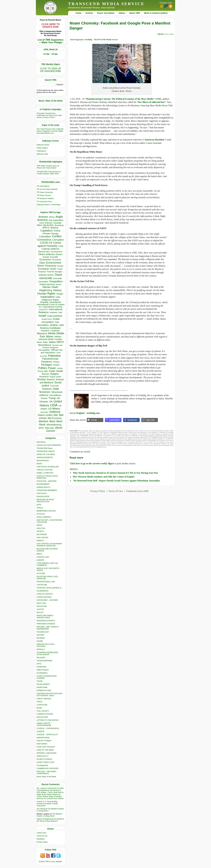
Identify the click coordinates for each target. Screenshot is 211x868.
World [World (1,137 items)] (59, 428)
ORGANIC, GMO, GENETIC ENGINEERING (48, 628)
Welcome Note (42, 154)
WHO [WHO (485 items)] (41, 428)
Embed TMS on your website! (50, 862)
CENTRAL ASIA (43, 557)
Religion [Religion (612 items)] (55, 374)
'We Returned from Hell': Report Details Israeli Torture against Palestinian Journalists (116, 481)
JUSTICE (40, 609)
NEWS (39, 464)
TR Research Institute (45, 198)
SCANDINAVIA (42, 591)
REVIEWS (41, 638)
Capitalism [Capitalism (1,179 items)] (47, 231)
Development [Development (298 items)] (57, 252)
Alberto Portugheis (44, 819)
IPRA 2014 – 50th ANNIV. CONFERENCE (47, 773)
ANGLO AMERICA (44, 517)
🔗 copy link (148, 420)
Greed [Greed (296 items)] (58, 284)
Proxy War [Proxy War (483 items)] (43, 371)
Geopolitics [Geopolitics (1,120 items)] (56, 281)
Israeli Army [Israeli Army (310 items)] (47, 319)
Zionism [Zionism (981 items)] (51, 431)
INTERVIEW (41, 667)
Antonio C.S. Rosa (44, 802)
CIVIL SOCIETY (43, 711)
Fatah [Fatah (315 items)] (60, 269)
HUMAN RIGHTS (43, 487)
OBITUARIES (42, 744)
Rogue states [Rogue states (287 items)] (55, 377)
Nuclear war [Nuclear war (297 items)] (57, 345)
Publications (41, 151)
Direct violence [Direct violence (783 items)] (47, 254)
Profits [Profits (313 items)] (60, 368)
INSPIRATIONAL (43, 738)
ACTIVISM (41, 573)
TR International (43, 186)
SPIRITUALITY (43, 756)
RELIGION (41, 658)
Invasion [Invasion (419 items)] (54, 312)
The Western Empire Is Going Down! (49, 815)
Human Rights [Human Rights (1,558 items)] (46, 293)
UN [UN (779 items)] (51, 402)
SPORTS (40, 531)
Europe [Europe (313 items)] (60, 266)
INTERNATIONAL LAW (46, 582)
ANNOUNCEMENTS (45, 458)
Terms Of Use (42, 836)
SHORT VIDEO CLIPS (45, 762)
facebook (132, 420)
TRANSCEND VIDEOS (46, 451)
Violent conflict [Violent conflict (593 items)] (45, 415)
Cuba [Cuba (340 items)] (61, 246)
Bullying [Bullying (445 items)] (54, 228)
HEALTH (40, 612)
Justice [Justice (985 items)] (54, 325)
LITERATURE (42, 705)
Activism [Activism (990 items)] (43, 217)
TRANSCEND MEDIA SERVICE (106, 4)
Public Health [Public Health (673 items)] (56, 371)
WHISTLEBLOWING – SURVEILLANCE (45, 617)
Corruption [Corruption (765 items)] (58, 240)
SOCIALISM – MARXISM (47, 481)
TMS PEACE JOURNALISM (48, 467)
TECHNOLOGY (43, 632)
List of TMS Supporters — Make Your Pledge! (51, 41)
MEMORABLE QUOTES (46, 511)
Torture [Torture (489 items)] (44, 398)
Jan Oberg (41, 809)
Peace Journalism (106, 13)
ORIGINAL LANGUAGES (47, 753)
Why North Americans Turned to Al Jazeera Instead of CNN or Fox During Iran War (115, 473)
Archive (89, 13)
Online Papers (42, 148)
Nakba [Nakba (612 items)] (52, 342)
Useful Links (41, 833)
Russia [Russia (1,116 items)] (41, 379)
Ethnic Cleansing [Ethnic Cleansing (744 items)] (47, 266)
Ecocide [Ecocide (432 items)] (54, 257)
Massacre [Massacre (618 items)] (42, 333)
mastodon (114, 420)
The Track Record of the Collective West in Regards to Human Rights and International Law (50, 131)
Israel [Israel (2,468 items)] (42, 316)
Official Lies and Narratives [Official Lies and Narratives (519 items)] (52, 351)
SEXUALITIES (42, 717)
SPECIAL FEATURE (45, 470)
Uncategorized (42, 765)
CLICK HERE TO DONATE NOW (51, 26)
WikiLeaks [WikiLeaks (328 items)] (50, 428)
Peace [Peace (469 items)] (56, 362)
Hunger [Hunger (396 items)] (60, 294)
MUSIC (39, 708)
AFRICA (40, 508)
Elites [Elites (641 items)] (42, 263)
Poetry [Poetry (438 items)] (56, 365)
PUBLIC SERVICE (44, 699)
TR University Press (44, 202)
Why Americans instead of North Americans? (47, 804)
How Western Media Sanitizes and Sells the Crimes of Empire (104, 477)
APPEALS (41, 649)
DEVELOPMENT (43, 684)
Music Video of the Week (46, 777)
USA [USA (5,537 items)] (54, 405)
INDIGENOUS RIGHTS (46, 621)
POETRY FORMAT (44, 741)
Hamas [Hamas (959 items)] (46, 287)
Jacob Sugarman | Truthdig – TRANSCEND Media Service (94, 40)
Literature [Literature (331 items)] (45, 331)
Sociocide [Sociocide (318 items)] (54, 386)
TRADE (40, 681)
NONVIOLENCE (43, 497)
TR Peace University (45, 192)
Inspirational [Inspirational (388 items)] (55, 302)
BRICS (39, 554)
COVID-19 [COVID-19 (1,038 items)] (46, 243)
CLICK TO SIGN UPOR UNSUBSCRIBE (51, 70)
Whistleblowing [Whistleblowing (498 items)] (54, 425)
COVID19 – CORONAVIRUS (48, 728)
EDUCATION (42, 606)
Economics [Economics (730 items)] (45, 260)
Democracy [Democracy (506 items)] (44, 251)
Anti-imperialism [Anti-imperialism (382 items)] (56, 220)
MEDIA (39, 525)
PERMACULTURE (44, 690)
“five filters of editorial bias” (151, 102)
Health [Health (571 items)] (55, 287)
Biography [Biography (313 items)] (59, 225)
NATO (39, 505)
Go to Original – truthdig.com (85, 413)
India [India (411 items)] (58, 297)
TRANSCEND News (45, 448)
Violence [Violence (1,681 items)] (55, 412)
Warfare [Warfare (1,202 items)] (43, 421)
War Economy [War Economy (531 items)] (55, 418)
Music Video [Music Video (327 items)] (42, 342)
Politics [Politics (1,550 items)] (43, 368)
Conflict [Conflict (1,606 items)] (57, 236)
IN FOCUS (41, 514)
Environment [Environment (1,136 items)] (54, 263)
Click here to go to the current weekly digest (92, 463)
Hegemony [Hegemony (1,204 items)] (46, 290)
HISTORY (41, 635)
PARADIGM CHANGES (46, 624)
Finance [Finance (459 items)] (42, 272)
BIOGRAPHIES (43, 461)
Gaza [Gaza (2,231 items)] (58, 275)
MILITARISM (42, 534)
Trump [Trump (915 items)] (52, 398)
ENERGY (40, 541)
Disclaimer (41, 839)
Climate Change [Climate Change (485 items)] (50, 233)
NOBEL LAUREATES (45, 473)
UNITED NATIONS (44, 597)
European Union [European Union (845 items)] (47, 269)
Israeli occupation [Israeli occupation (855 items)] (51, 320)
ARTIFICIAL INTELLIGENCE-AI (49, 588)
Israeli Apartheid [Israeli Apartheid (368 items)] (55, 316)
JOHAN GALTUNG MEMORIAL (49, 445)
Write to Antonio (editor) (156, 13)
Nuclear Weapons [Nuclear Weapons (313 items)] (50, 348)
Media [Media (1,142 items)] (52, 333)
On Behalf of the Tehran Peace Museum (50, 820)
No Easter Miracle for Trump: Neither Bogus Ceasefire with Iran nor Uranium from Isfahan (50, 796)
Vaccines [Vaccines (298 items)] (44, 412)
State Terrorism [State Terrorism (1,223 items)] (49, 390)
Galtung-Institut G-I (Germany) (49, 205)
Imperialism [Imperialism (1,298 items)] (47, 297)
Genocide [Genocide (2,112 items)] (46, 278)
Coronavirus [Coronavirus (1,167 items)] (44, 240)
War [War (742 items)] (56, 415)
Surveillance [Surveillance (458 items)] (55, 395)
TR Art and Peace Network (47, 189)
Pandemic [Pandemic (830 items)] (47, 362)
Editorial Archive (43, 145)
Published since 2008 (137, 491)
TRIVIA (39, 702)
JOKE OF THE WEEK (45, 750)
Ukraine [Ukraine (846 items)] (44, 402)
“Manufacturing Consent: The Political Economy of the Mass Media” (120, 99)
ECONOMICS (42, 673)
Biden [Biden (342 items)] (40, 225)
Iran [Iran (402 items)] (60, 312)
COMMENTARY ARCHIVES (48, 768)
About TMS (135, 13)
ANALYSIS (41, 528)
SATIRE (40, 641)
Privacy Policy (42, 842)
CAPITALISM (42, 585)
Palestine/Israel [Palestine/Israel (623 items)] (50, 359)
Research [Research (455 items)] (44, 377)
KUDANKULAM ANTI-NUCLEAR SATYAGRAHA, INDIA (49, 695)
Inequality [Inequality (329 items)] (44, 302)
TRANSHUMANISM (44, 661)
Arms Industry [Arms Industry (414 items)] (46, 223)
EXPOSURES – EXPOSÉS (47, 600)
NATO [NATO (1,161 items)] (60, 342)
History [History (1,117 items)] (57, 290)
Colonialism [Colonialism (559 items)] (45, 237)
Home (79, 13)
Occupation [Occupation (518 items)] (44, 350)
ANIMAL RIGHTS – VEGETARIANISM (44, 724)
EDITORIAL (41, 442)
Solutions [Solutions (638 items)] (47, 389)
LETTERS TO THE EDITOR (48, 720)
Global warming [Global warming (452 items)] (47, 284)
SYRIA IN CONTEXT (45, 594)
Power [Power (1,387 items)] (52, 368)
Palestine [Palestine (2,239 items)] (54, 356)
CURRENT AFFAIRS (45, 714)
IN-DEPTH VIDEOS (44, 759)
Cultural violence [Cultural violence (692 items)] (50, 249)
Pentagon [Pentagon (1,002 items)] (47, 365)
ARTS (39, 664)
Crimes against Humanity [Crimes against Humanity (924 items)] (49, 244)
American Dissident (155, 140)
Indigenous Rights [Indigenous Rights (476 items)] (50, 300)
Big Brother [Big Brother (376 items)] (49, 225)
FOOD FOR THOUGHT (46, 747)
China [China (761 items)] (57, 231)
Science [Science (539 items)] (50, 379)
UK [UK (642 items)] (58, 398)
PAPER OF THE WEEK (46, 454)
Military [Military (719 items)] (50, 337)
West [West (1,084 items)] (52, 421)
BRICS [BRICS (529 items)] (46, 228)
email (94, 420)
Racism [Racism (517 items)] (45, 374)
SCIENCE (41, 732)
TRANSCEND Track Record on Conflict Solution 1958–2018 (49, 173)
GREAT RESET (43, 670)
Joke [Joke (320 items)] (57, 322)
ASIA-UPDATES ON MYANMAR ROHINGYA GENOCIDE (49, 545)
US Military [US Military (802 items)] (54, 409)
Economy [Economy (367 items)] (57, 260)
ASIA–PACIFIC (42, 538)
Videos (122, 13)
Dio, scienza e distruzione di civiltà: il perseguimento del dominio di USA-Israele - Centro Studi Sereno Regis (50, 791)
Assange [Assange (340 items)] (57, 223)
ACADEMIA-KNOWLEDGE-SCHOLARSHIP (48, 654)
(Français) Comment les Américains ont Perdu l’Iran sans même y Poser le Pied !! (49, 115)
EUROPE (40, 560)
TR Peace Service (44, 195)
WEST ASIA (41, 603)
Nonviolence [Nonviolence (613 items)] (45, 345)
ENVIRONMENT (43, 484)
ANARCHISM (42, 687)
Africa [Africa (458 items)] (52, 217)
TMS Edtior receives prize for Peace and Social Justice (48, 167)
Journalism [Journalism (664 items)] (43, 325)
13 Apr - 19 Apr (51, 54)
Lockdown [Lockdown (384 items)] (55, 331)
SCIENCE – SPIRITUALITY (47, 735)
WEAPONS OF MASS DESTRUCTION (45, 501)
